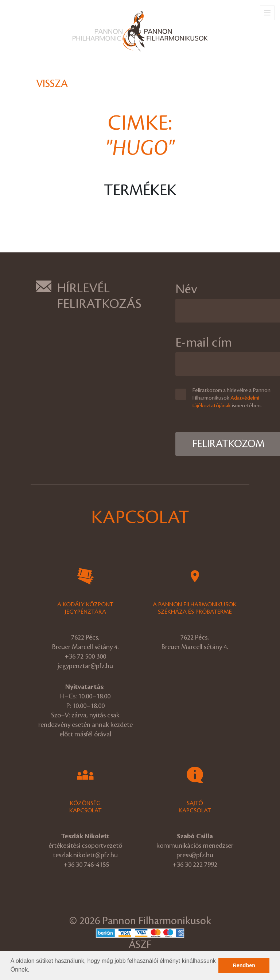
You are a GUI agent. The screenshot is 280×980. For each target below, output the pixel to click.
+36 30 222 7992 (195, 865)
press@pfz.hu (195, 855)
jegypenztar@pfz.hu (85, 666)
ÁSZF (140, 945)
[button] (32, 971)
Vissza (52, 84)
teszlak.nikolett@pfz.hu (85, 855)
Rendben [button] (244, 965)
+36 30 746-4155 (86, 865)
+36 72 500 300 (85, 656)
